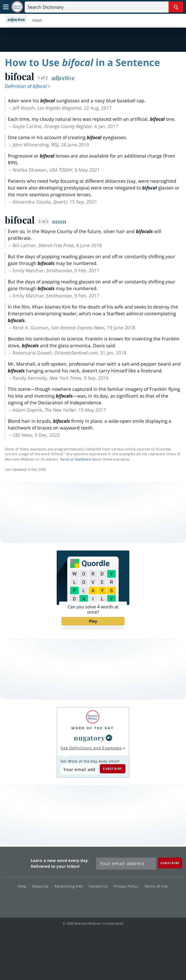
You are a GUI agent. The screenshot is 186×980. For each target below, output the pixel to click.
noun (59, 221)
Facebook (67, 900)
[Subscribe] (170, 863)
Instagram (119, 900)
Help (23, 886)
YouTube (102, 900)
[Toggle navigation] (6, 7)
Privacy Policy (127, 886)
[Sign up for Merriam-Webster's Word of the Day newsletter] (126, 864)
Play (93, 621)
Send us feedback (75, 459)
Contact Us (100, 886)
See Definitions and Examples (91, 748)
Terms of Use (156, 886)
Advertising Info (70, 886)
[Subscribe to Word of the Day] (79, 769)
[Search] (104, 7)
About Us (42, 886)
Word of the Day (93, 728)
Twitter (84, 900)
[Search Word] (176, 7)
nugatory (89, 738)
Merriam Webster (17, 862)
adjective (63, 78)
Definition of (28, 86)
